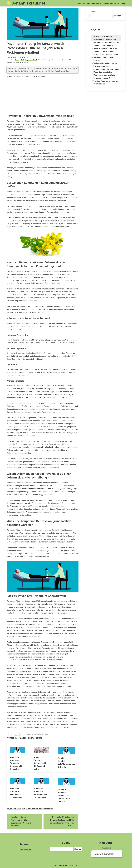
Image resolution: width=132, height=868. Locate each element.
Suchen (93, 12)
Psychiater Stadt (31, 60)
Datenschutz (25, 850)
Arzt (22, 60)
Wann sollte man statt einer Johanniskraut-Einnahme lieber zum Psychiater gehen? (107, 51)
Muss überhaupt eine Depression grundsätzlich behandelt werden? (105, 75)
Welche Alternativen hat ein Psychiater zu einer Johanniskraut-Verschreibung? (107, 66)
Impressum (25, 844)
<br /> (43, 96)
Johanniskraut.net (28, 3)
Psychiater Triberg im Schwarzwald (38, 809)
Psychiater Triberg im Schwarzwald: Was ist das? (105, 38)
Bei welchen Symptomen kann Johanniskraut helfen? (107, 44)
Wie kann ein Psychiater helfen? (104, 59)
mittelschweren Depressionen (38, 489)
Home (17, 60)
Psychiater (11, 127)
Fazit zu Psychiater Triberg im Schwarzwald (107, 82)
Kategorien (107, 848)
